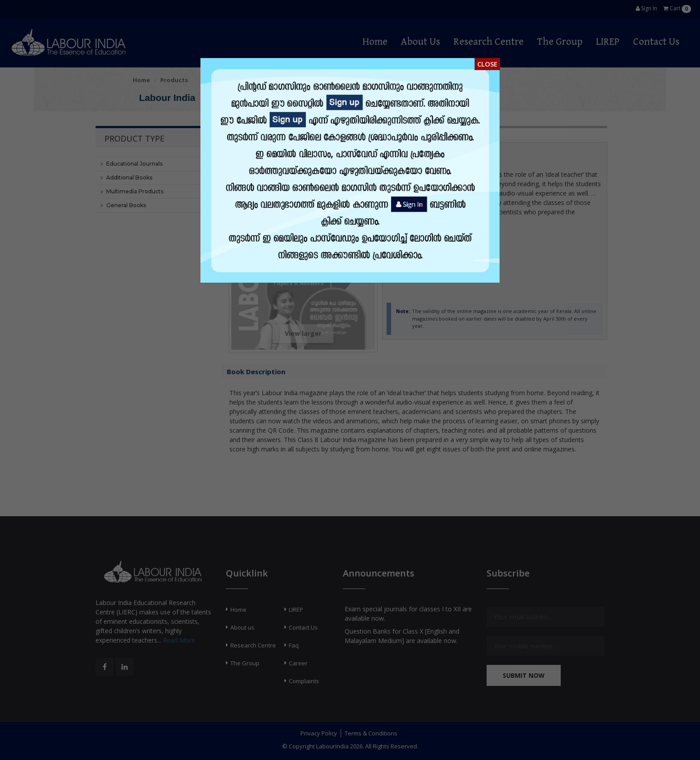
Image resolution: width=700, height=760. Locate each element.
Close (487, 64)
